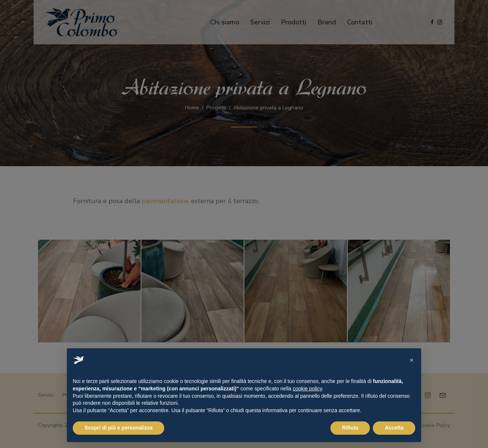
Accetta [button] (394, 428)
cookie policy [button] (307, 389)
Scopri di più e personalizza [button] (118, 428)
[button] (412, 360)
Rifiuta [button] (350, 428)
